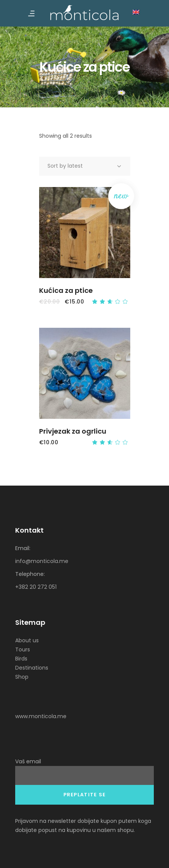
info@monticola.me (42, 561)
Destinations (32, 668)
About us (27, 640)
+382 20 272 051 (36, 587)
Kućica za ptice (66, 290)
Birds (21, 659)
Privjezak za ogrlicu (73, 431)
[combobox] (85, 166)
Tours (23, 649)
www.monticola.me (41, 716)
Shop (22, 677)
